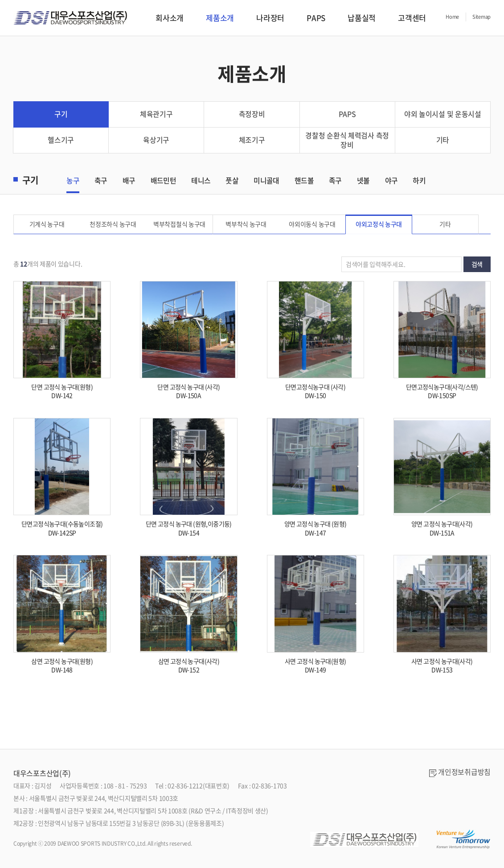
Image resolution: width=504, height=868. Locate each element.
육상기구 (156, 141)
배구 (129, 181)
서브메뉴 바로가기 (0, 0)
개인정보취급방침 (464, 773)
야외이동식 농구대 (312, 224)
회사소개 (170, 18)
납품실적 (362, 18)
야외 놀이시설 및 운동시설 (443, 115)
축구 (101, 181)
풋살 (232, 181)
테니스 (201, 181)
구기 (61, 115)
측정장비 (252, 115)
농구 (73, 181)
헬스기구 (61, 141)
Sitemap (481, 17)
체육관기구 (156, 115)
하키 (419, 181)
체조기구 (252, 141)
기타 (443, 141)
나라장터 (270, 18)
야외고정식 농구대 (379, 224)
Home (452, 17)
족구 (335, 181)
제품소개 (220, 18)
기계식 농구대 (47, 224)
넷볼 (363, 181)
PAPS (316, 18)
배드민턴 (164, 181)
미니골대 (266, 181)
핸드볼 (304, 181)
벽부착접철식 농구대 (180, 224)
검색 (477, 265)
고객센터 (412, 18)
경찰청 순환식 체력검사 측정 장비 (347, 141)
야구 (391, 181)
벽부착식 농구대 (246, 224)
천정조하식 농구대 (113, 224)
